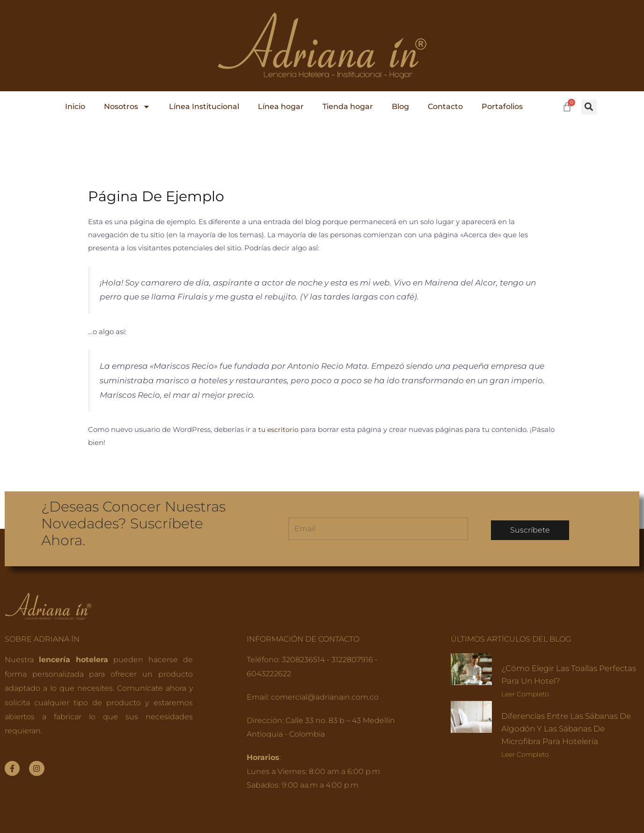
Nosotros (127, 107)
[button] (589, 107)
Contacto (445, 106)
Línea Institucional (204, 106)
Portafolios (502, 106)
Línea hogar (281, 106)
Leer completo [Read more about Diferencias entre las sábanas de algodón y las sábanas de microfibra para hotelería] (525, 754)
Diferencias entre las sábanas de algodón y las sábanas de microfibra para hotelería (565, 729)
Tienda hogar (348, 106)
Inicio (75, 106)
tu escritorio (279, 429)
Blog (400, 106)
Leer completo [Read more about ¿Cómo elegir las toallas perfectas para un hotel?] (525, 694)
